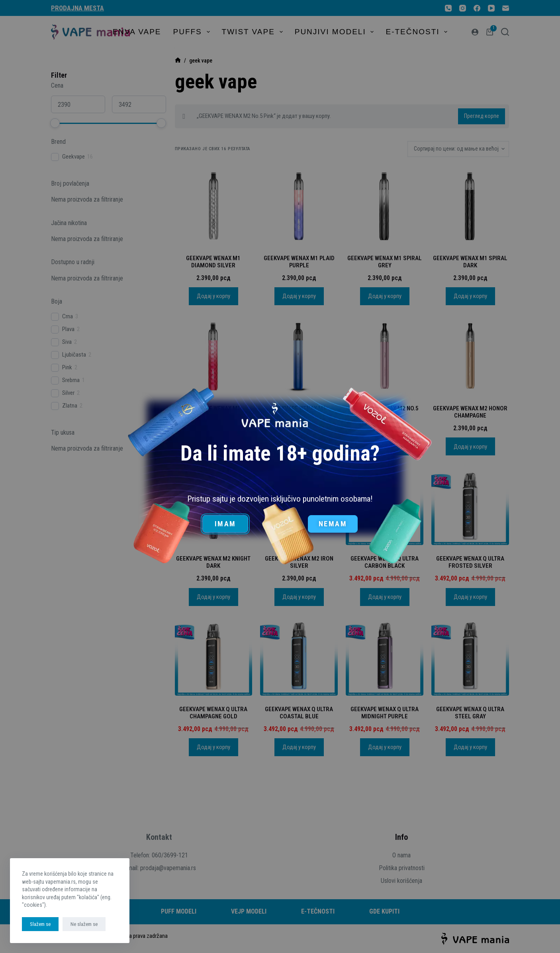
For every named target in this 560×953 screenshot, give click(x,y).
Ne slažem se (84, 924)
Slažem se (40, 924)
